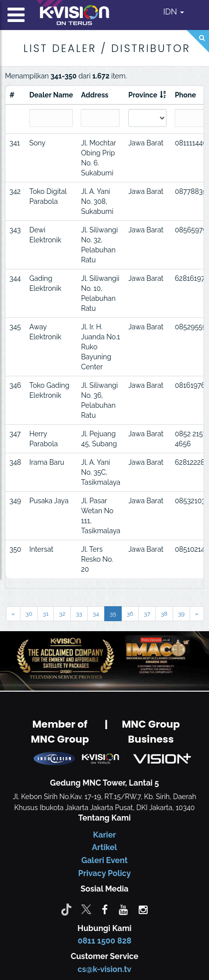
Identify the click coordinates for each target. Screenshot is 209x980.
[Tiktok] (66, 909)
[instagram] (143, 909)
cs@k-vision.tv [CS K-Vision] (105, 969)
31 (46, 614)
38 (164, 614)
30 (29, 614)
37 (147, 614)
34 (96, 614)
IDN (174, 12)
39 (181, 614)
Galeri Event (104, 860)
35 (113, 614)
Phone (185, 95)
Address (95, 95)
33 (79, 614)
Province (143, 95)
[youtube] (123, 909)
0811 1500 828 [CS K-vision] (105, 941)
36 (130, 614)
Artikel (104, 847)
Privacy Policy (104, 873)
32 (62, 614)
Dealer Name (51, 95)
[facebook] (105, 909)
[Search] (198, 41)
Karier (105, 835)
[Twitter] (86, 909)
